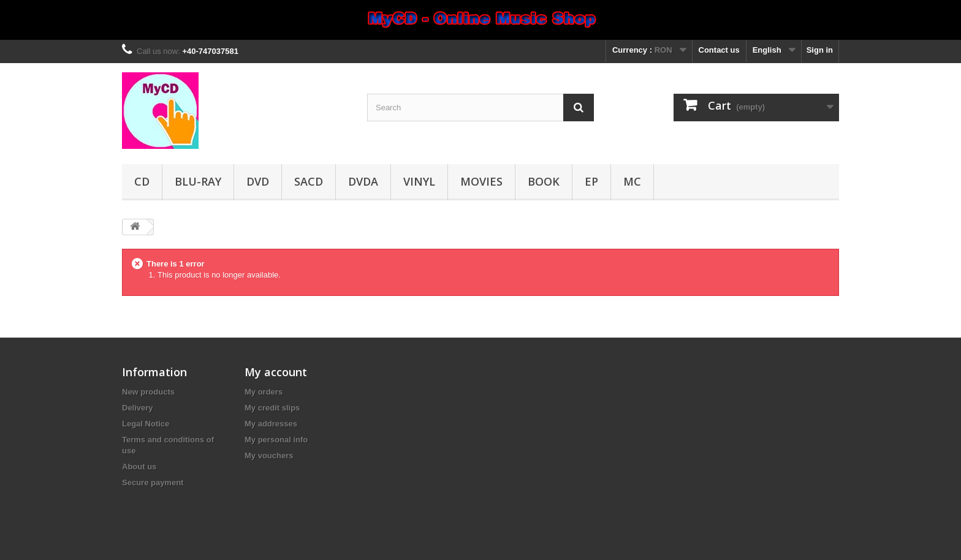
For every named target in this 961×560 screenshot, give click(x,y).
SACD (309, 181)
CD (142, 181)
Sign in (820, 50)
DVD (258, 181)
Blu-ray (198, 181)
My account (276, 372)
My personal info (276, 440)
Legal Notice (146, 424)
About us (139, 467)
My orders (264, 392)
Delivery (138, 408)
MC (632, 181)
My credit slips (272, 408)
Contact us (719, 50)
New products (148, 392)
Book (544, 181)
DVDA (363, 181)
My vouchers (269, 456)
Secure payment (153, 482)
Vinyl (419, 181)
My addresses (271, 424)
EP (591, 181)
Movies (481, 181)
